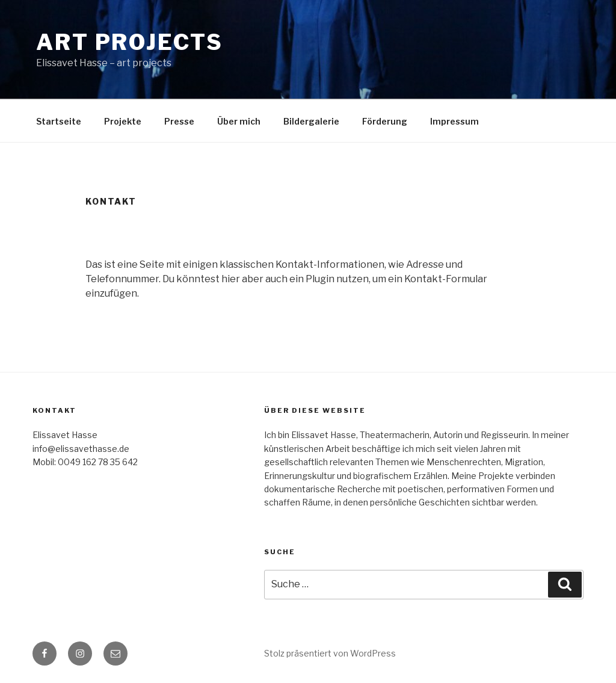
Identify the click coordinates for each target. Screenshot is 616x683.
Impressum (454, 121)
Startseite (59, 121)
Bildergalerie (311, 121)
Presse (179, 121)
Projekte (123, 121)
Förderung (385, 121)
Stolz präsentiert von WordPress (330, 653)
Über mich (239, 121)
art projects (130, 42)
